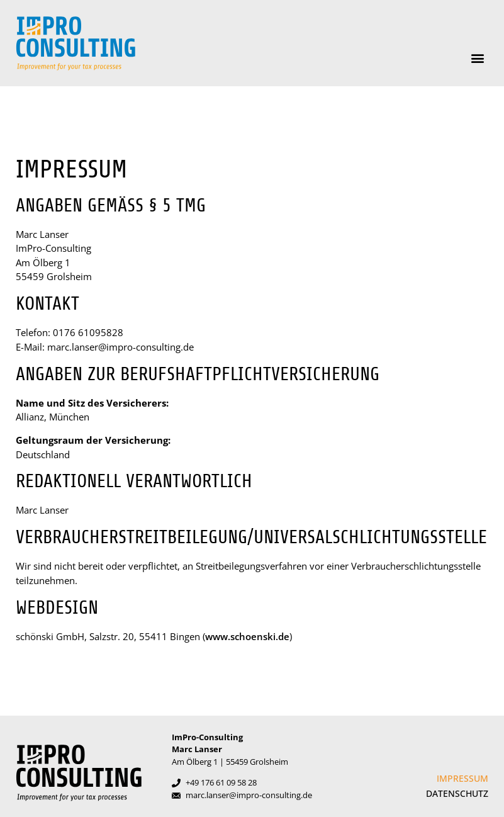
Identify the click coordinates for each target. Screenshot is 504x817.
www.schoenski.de (247, 636)
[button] (478, 58)
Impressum (462, 778)
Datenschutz (457, 793)
